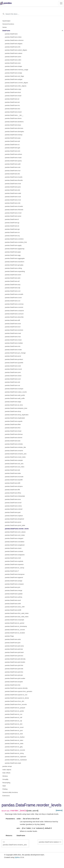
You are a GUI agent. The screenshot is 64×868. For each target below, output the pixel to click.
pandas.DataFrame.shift (13, 604)
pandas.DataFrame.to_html (14, 734)
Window (5, 776)
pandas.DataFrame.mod (13, 184)
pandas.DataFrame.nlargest (14, 538)
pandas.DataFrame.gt (12, 223)
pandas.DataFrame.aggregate (15, 258)
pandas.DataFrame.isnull (13, 503)
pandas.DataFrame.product (14, 359)
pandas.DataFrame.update (14, 594)
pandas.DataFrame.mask (13, 158)
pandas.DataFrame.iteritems (14, 122)
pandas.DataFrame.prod (13, 356)
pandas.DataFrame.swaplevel (15, 545)
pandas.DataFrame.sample (14, 460)
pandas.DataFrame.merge (14, 590)
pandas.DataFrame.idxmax (14, 434)
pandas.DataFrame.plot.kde (14, 669)
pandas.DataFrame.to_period (15, 623)
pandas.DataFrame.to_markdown (16, 760)
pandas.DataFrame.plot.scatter (15, 678)
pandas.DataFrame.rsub (13, 197)
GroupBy (5, 779)
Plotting (5, 789)
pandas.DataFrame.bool (13, 92)
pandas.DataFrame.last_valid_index (17, 617)
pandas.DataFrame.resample (14, 620)
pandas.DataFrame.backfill (14, 480)
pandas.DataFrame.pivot (13, 522)
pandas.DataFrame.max (13, 337)
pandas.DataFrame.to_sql (13, 721)
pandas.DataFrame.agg (13, 255)
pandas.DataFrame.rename (14, 451)
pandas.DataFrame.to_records (15, 750)
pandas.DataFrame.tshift (13, 610)
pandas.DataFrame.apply (13, 245)
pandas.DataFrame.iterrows (14, 128)
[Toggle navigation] (61, 3)
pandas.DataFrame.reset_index (15, 457)
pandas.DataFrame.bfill (13, 483)
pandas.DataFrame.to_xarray (15, 568)
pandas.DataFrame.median (14, 343)
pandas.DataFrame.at (12, 99)
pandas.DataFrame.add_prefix (15, 395)
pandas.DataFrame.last (13, 441)
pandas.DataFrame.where (13, 154)
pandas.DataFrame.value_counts (16, 392)
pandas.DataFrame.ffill (12, 490)
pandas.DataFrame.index (13, 37)
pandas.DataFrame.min (13, 346)
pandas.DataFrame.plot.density (15, 659)
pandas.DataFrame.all (12, 281)
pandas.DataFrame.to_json (14, 730)
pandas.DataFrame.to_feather (15, 737)
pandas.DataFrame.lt (12, 219)
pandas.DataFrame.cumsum (14, 314)
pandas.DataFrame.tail (12, 141)
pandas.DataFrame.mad (13, 333)
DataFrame (6, 31)
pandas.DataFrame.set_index (15, 467)
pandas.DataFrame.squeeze (14, 564)
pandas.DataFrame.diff (12, 320)
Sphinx (17, 857)
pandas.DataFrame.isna (13, 499)
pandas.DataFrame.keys (13, 125)
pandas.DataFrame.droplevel (14, 519)
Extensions (6, 796)
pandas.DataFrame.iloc (13, 109)
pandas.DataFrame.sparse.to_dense (17, 698)
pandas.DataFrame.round (13, 369)
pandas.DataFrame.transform (15, 262)
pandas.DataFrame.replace (14, 516)
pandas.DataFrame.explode (14, 561)
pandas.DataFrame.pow (13, 187)
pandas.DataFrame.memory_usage (17, 70)
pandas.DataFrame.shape (13, 66)
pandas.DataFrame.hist (13, 685)
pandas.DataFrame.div (12, 174)
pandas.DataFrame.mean (13, 340)
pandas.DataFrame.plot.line (14, 672)
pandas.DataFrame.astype (14, 79)
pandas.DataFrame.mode (13, 350)
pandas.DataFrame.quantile (14, 363)
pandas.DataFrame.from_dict (14, 701)
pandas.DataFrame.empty (13, 73)
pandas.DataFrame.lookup (14, 135)
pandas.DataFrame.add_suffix (15, 398)
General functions (8, 24)
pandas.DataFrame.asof (13, 600)
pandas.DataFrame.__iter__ (14, 115)
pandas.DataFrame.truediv (14, 177)
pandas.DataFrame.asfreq (14, 597)
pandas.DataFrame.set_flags (14, 76)
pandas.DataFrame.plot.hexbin (15, 662)
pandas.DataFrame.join (13, 587)
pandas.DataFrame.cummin (14, 307)
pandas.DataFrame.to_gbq (14, 747)
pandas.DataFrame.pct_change (15, 353)
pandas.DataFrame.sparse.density (16, 688)
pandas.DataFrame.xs (12, 145)
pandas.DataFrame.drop (13, 411)
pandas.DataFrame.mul (13, 171)
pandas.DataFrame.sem (13, 372)
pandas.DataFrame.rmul (13, 200)
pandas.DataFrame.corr (13, 291)
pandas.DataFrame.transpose (15, 574)
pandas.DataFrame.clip (13, 288)
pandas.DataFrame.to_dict (14, 724)
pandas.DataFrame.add (13, 164)
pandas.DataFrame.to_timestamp (16, 626)
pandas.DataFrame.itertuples (14, 132)
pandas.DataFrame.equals (14, 421)
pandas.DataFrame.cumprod (14, 311)
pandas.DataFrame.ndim (13, 60)
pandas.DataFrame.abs (13, 278)
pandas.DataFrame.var (12, 385)
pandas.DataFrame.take (13, 473)
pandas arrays (7, 766)
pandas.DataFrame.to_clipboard (15, 757)
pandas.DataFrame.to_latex (14, 740)
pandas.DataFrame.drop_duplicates (17, 415)
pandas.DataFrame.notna (13, 506)
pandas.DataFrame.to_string (14, 753)
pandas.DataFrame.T (12, 571)
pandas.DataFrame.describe (14, 317)
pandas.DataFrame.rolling (13, 268)
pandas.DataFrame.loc (12, 105)
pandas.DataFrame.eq (12, 236)
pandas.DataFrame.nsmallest (15, 542)
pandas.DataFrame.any (13, 285)
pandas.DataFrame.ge (12, 229)
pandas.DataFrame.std (12, 382)
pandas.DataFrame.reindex (14, 444)
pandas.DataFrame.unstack (14, 551)
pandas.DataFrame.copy (13, 89)
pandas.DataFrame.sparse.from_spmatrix (19, 691)
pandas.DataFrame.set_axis (14, 464)
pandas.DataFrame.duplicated (15, 418)
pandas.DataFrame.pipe (13, 252)
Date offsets (6, 773)
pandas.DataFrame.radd (13, 193)
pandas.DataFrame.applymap (15, 249)
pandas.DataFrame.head (13, 96)
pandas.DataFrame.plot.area (14, 646)
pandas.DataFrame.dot (12, 190)
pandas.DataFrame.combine (14, 239)
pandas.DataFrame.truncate (14, 477)
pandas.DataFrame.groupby (14, 265)
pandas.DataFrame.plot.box (14, 656)
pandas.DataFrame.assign (14, 581)
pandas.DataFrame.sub (13, 167)
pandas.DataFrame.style (13, 763)
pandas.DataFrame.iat (12, 102)
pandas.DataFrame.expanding (15, 271)
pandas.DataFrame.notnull (14, 509)
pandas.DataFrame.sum (13, 379)
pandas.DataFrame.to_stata (14, 743)
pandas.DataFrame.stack (13, 548)
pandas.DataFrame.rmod (13, 213)
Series (5, 27)
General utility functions (10, 792)
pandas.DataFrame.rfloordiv (14, 210)
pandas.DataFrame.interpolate (15, 496)
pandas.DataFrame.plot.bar (14, 649)
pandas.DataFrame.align (13, 402)
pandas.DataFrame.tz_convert (15, 630)
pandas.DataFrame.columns (14, 40)
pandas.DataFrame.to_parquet (15, 708)
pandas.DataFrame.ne (12, 232)
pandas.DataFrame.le (12, 226)
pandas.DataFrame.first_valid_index (17, 613)
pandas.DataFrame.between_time (16, 408)
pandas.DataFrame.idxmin (14, 438)
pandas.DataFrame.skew (13, 376)
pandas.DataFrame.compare (14, 584)
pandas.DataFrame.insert (13, 112)
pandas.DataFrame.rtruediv (14, 206)
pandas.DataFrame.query (13, 161)
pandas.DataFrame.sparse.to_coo (16, 695)
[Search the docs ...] (32, 14)
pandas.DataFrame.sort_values (15, 532)
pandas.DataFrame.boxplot (14, 682)
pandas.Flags (9, 636)
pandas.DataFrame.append (14, 577)
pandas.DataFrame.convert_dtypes (16, 83)
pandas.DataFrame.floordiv (14, 180)
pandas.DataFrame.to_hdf (14, 717)
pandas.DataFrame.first (13, 428)
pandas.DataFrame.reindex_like (15, 447)
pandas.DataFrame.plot (13, 643)
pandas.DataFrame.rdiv (13, 203)
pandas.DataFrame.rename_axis (16, 454)
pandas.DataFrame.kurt (13, 327)
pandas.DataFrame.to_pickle (14, 711)
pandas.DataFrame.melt (13, 558)
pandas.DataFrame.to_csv (14, 714)
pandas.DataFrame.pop (13, 138)
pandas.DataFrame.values (14, 53)
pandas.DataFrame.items (13, 118)
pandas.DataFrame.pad (13, 512)
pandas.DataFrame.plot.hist (14, 665)
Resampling (6, 783)
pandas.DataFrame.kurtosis (14, 330)
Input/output (6, 21)
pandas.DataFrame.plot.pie (14, 675)
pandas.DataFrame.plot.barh (14, 652)
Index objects (7, 770)
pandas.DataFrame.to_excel (14, 727)
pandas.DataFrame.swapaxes (15, 555)
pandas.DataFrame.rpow (13, 216)
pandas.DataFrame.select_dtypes (16, 50)
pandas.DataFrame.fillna (13, 493)
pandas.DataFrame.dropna (14, 486)
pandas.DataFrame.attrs (13, 639)
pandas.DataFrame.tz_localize (15, 633)
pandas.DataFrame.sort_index (15, 535)
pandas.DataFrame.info (13, 47)
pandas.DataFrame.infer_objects (16, 86)
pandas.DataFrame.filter (13, 424)
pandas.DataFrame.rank (13, 366)
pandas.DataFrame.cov (13, 301)
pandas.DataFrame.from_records (16, 704)
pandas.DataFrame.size (13, 63)
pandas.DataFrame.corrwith (14, 294)
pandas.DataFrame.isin (13, 151)
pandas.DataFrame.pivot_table (15, 525)
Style (4, 786)
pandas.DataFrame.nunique (14, 389)
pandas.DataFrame (11, 34)
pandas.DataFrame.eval (13, 324)
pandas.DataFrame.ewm (13, 275)
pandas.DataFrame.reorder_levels (17, 529)
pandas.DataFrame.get (12, 148)
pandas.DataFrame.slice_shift (15, 607)
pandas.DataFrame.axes (13, 57)
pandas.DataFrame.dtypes (14, 44)
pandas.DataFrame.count (13, 298)
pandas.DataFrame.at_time (14, 405)
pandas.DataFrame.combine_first (16, 242)
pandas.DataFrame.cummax (14, 304)
